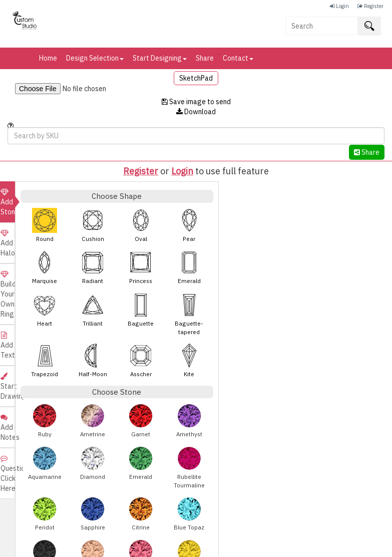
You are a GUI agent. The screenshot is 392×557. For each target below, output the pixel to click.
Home (48, 58)
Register (141, 171)
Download (196, 112)
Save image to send (196, 102)
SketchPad (196, 78)
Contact (238, 58)
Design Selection (95, 58)
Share (205, 58)
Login (182, 171)
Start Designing (160, 58)
